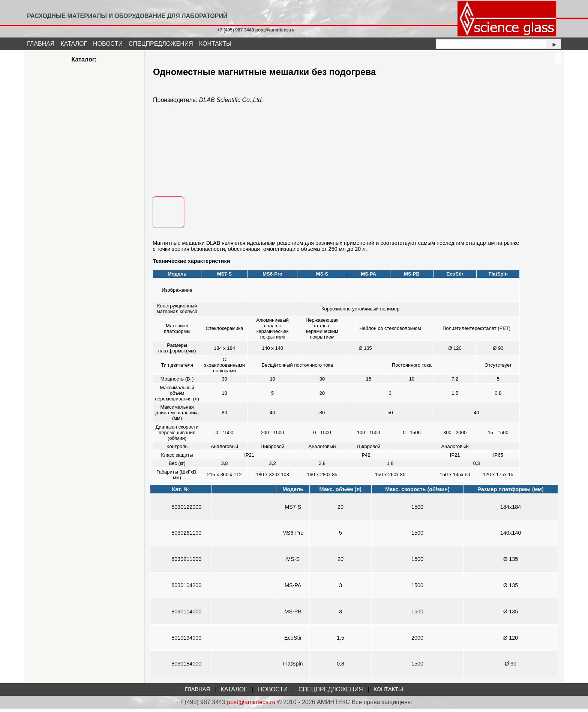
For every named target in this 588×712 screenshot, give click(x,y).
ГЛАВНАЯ (41, 44)
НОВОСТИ (108, 44)
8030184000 (186, 667)
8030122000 (186, 510)
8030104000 (186, 615)
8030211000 (186, 562)
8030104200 (186, 589)
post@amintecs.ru (251, 705)
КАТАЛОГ (74, 44)
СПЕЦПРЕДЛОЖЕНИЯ (161, 44)
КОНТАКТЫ (215, 44)
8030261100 (186, 537)
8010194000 (186, 641)
